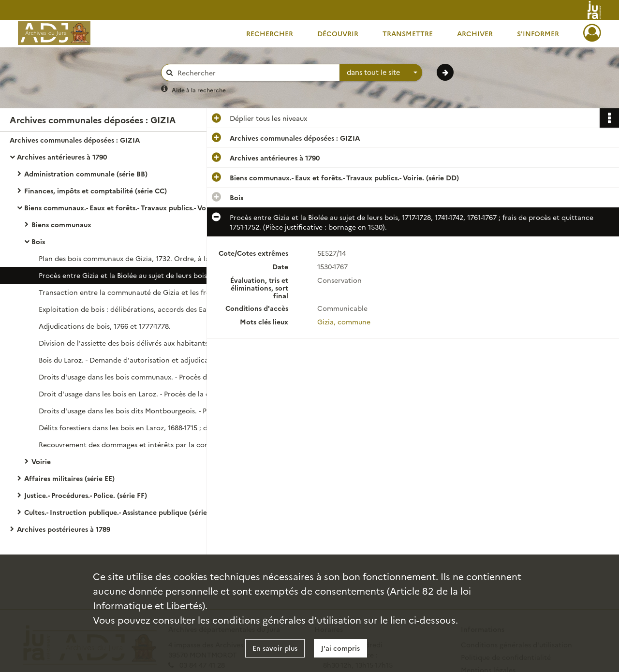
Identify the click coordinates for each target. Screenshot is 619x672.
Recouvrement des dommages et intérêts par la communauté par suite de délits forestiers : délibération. (135, 444)
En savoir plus (275, 648)
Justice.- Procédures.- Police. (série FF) (86, 495)
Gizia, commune (344, 321)
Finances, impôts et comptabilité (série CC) (96, 190)
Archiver (475, 33)
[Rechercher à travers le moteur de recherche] (255, 73)
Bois (38, 241)
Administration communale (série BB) (86, 174)
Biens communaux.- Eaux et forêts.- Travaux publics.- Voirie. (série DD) (121, 207)
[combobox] (381, 73)
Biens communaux (61, 224)
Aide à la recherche (199, 90)
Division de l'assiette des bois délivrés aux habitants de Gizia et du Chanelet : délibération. (135, 343)
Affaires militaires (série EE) (69, 478)
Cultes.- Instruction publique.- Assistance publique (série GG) (121, 512)
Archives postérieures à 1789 (64, 529)
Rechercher (270, 33)
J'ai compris (340, 648)
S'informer (538, 33)
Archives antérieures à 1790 (62, 157)
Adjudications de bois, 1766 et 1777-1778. (105, 326)
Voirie (41, 461)
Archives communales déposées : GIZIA (75, 140)
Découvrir (338, 33)
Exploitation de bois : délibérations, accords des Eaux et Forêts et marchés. (135, 309)
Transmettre (408, 33)
